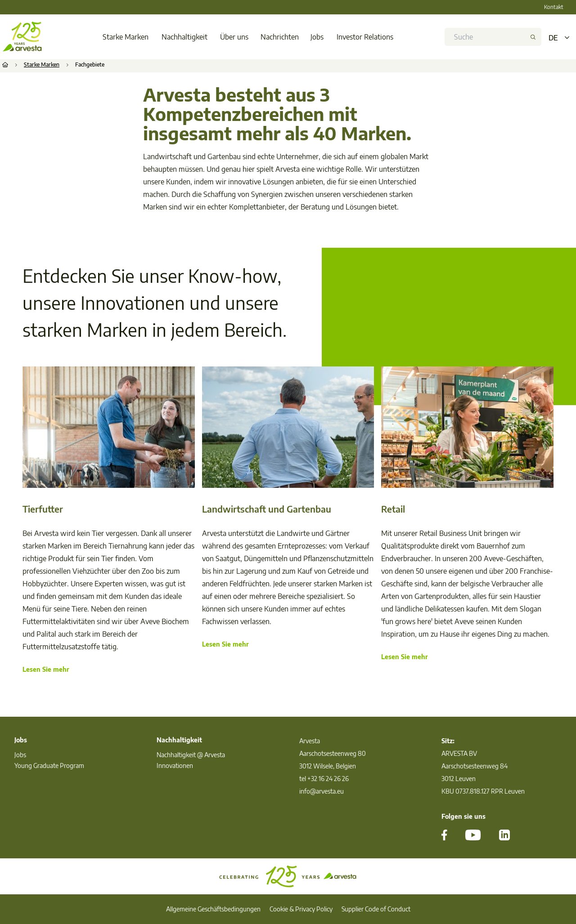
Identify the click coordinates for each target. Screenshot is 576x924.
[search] (490, 37)
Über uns (234, 37)
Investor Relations (365, 37)
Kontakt (554, 7)
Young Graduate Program (49, 766)
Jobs (317, 37)
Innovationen (175, 766)
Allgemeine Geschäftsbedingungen (213, 909)
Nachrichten (280, 37)
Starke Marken (126, 37)
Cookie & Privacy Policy (301, 909)
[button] (535, 37)
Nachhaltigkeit (184, 37)
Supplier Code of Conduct (376, 909)
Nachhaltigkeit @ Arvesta (191, 755)
